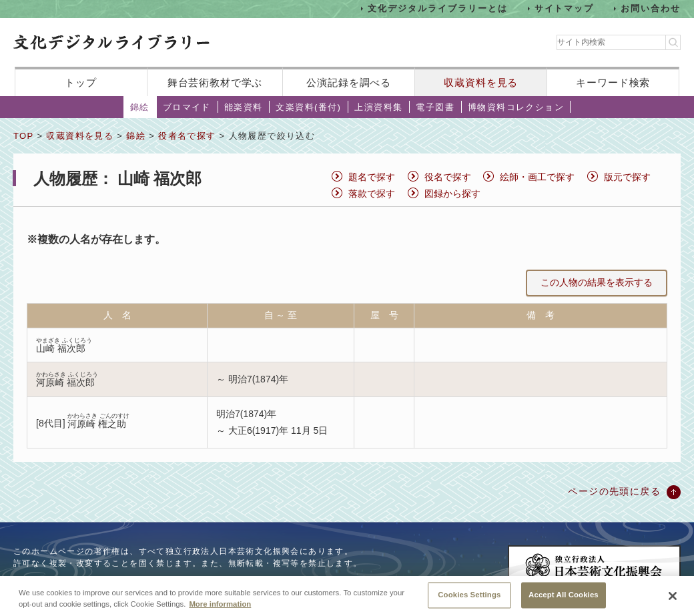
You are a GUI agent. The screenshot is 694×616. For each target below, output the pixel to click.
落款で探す (372, 194)
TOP (23, 136)
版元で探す (627, 177)
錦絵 (140, 107)
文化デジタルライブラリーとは (437, 8)
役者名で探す (187, 136)
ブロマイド (187, 107)
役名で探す (448, 177)
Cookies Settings (469, 601)
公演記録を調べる (349, 82)
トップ (81, 82)
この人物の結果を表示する (597, 282)
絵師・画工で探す (537, 177)
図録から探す (452, 194)
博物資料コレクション (516, 107)
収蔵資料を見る (481, 82)
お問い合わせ (651, 8)
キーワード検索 (613, 82)
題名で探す (372, 177)
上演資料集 (378, 107)
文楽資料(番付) (308, 107)
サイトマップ (565, 8)
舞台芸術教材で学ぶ (215, 82)
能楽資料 (244, 107)
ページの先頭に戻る (614, 491)
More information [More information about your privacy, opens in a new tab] (220, 610)
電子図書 (435, 107)
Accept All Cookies (564, 601)
